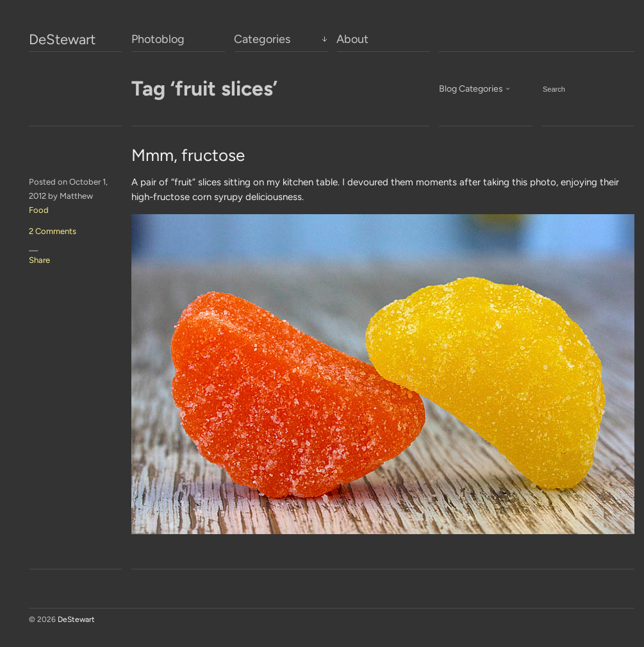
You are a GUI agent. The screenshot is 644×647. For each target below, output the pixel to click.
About (352, 39)
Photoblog (158, 39)
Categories (262, 39)
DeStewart (62, 40)
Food (39, 210)
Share (39, 260)
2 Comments (53, 231)
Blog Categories (471, 89)
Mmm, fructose (188, 155)
